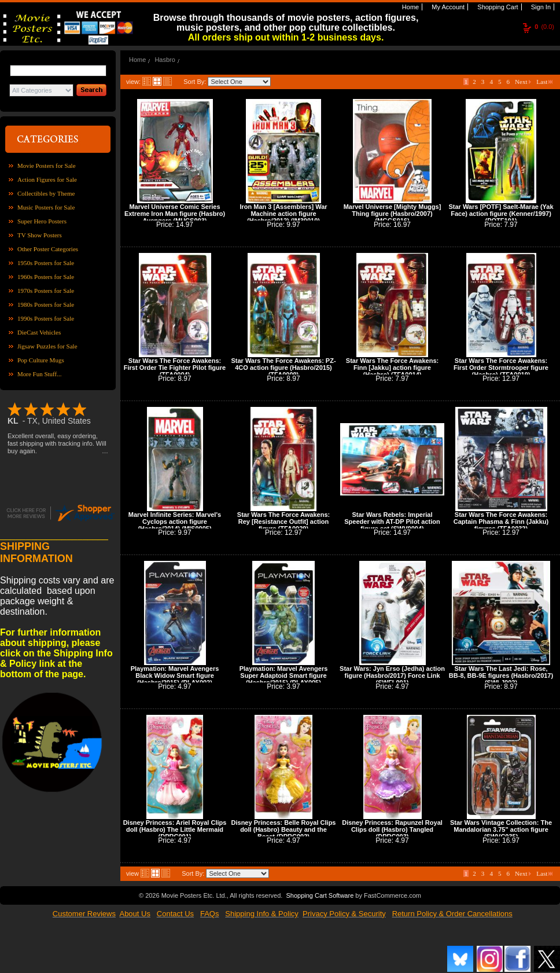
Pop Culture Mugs (41, 360)
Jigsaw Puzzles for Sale (47, 346)
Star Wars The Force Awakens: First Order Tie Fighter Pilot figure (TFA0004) (175, 368)
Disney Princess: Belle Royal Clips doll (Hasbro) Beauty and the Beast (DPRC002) (284, 829)
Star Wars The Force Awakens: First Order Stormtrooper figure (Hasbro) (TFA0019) (501, 368)
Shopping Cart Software (320, 895)
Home (410, 7)
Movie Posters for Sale (47, 166)
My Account (447, 7)
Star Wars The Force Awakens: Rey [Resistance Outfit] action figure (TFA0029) (283, 522)
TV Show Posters (40, 235)
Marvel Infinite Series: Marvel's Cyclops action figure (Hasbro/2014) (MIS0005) (175, 522)
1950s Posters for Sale (46, 263)
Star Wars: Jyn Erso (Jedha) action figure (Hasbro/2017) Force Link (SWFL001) (392, 675)
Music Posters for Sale (46, 207)
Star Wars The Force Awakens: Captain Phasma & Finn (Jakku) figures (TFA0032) (501, 522)
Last (544, 82)
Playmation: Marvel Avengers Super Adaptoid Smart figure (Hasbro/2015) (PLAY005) (284, 675)
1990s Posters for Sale (46, 318)
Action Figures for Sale (47, 179)
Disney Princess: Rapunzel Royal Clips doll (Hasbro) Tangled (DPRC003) (392, 829)
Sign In (540, 7)
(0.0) (544, 27)
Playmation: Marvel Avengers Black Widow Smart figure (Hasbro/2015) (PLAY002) (175, 675)
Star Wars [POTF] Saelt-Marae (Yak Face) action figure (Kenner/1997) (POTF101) (501, 214)
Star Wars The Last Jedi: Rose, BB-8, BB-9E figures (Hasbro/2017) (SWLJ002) (501, 675)
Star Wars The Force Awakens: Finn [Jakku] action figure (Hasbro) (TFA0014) (392, 368)
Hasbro (165, 60)
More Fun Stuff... (40, 374)
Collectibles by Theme (46, 193)
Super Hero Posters (42, 221)
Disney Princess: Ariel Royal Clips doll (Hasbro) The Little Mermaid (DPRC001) (175, 829)
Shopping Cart (497, 7)
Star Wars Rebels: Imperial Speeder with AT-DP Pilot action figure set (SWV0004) (392, 522)
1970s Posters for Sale (46, 291)
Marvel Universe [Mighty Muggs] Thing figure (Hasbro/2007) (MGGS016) (393, 214)
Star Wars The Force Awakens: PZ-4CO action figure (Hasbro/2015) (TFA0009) (283, 368)
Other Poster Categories (48, 249)
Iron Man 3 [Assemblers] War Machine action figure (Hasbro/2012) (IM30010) (283, 214)
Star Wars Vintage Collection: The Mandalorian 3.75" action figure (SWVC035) (501, 829)
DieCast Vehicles (39, 332)
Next (523, 82)
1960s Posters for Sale (46, 277)
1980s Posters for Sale (46, 304)
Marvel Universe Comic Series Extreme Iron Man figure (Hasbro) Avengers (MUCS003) (175, 214)
